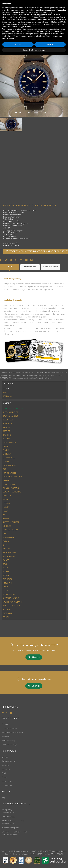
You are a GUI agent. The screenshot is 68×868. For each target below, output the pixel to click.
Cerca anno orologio (10, 745)
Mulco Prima (9, 537)
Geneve (6, 481)
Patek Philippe (9, 553)
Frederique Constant (12, 477)
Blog (4, 798)
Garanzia (10, 267)
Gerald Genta (9, 484)
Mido (5, 534)
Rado (5, 564)
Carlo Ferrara (10, 443)
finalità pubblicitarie (50, 22)
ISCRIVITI (34, 686)
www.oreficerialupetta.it (11, 828)
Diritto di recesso (30, 267)
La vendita (6, 765)
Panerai (6, 549)
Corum (6, 462)
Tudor (5, 591)
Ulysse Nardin (9, 594)
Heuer (5, 499)
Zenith (6, 617)
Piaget (6, 560)
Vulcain (6, 610)
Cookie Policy (7, 785)
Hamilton (7, 496)
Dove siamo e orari (9, 761)
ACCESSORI (7, 396)
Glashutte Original (12, 492)
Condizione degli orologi (50, 267)
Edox (5, 469)
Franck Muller (10, 473)
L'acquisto (6, 769)
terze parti (39, 15)
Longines (7, 526)
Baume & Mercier (10, 416)
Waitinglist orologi (9, 741)
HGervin (6, 503)
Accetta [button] (50, 44)
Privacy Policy (7, 781)
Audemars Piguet (10, 412)
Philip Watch (9, 556)
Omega (6, 541)
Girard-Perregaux (11, 488)
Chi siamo (6, 757)
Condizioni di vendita (10, 728)
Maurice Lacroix (10, 530)
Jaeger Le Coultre (11, 522)
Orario (4, 777)
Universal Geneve (11, 598)
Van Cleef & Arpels (11, 606)
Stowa (6, 575)
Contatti (5, 724)
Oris (5, 545)
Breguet (6, 427)
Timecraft (7, 583)
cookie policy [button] (47, 13)
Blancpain (7, 424)
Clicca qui (34, 657)
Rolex (5, 568)
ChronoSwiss (9, 458)
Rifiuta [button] (18, 44)
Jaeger (6, 518)
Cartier (6, 446)
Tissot (6, 587)
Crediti (4, 773)
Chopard (7, 454)
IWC (4, 515)
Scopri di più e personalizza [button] (34, 50)
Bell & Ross (8, 420)
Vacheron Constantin (13, 602)
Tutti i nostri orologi (13, 408)
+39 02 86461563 (8, 817)
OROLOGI (6, 389)
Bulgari (6, 439)
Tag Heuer (7, 579)
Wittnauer (8, 613)
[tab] (34, 389)
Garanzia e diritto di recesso (12, 733)
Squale (6, 572)
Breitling (7, 435)
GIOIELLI (6, 392)
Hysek (5, 511)
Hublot (6, 507)
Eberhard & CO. (9, 465)
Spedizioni (6, 737)
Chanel (6, 450)
